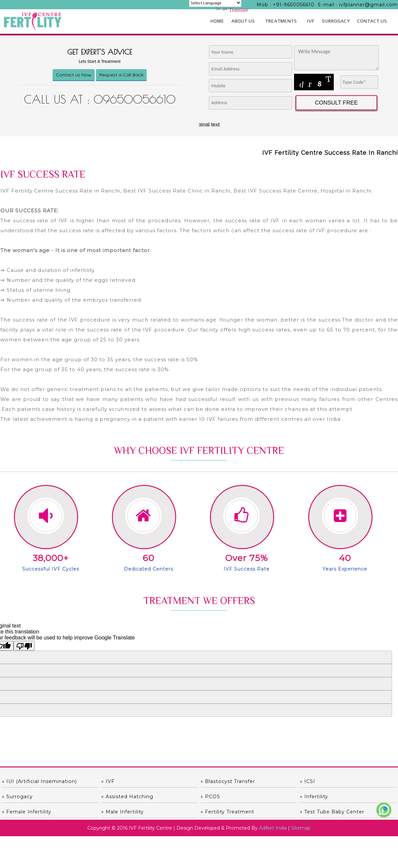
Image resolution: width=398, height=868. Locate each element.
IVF (311, 21)
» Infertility (314, 797)
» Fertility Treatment (227, 812)
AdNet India (273, 828)
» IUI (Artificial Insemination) (39, 781)
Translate (232, 10)
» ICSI (308, 781)
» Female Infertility (27, 812)
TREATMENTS (281, 21)
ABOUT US (243, 21)
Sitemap (301, 828)
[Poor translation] (24, 646)
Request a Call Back (121, 75)
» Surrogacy (17, 797)
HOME (217, 21)
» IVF (108, 781)
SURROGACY (336, 21)
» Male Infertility (123, 812)
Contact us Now (74, 75)
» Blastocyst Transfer (228, 781)
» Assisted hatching (127, 797)
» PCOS (210, 797)
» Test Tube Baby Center (332, 812)
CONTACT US (372, 21)
